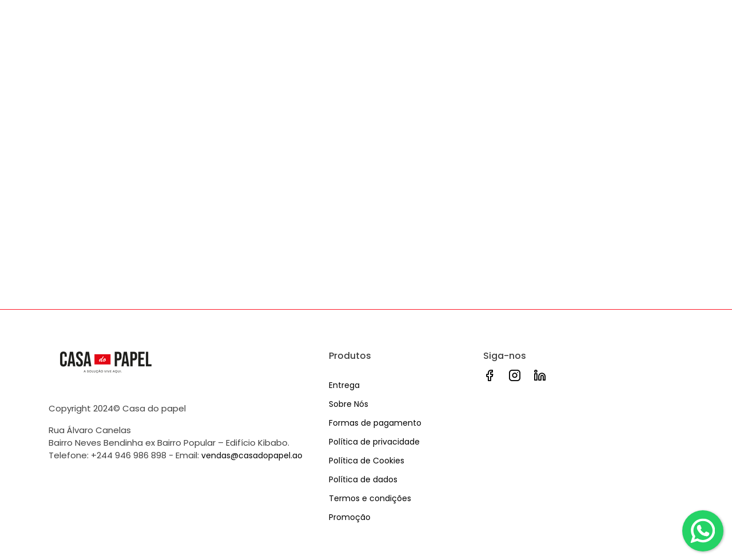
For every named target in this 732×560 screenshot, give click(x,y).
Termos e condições (370, 498)
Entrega (344, 385)
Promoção (350, 517)
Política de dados (363, 479)
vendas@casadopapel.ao (252, 455)
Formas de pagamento (375, 423)
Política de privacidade (374, 442)
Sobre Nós (349, 404)
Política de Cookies (367, 461)
